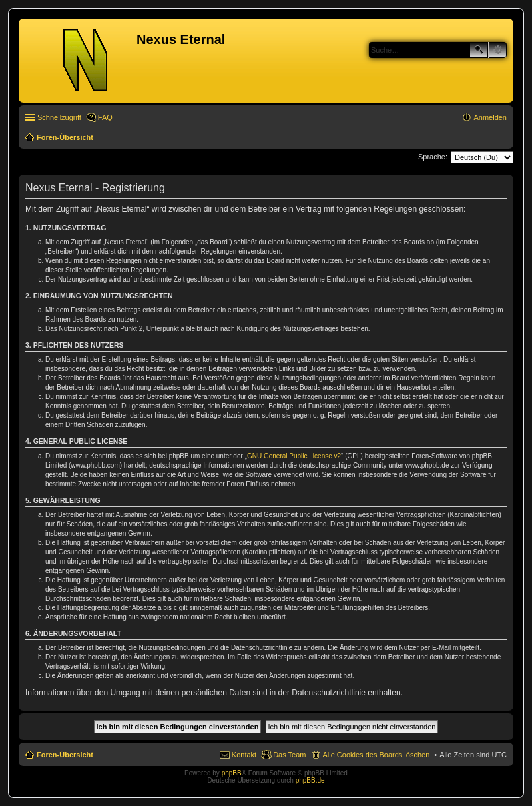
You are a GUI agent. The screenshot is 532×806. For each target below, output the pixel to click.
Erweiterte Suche (498, 50)
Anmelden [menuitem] (490, 117)
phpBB (232, 773)
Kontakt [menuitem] (244, 755)
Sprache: (433, 157)
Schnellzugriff (59, 117)
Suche (479, 50)
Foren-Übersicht (65, 755)
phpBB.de (310, 780)
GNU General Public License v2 (294, 456)
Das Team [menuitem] (289, 755)
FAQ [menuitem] (105, 117)
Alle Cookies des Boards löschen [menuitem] (376, 755)
